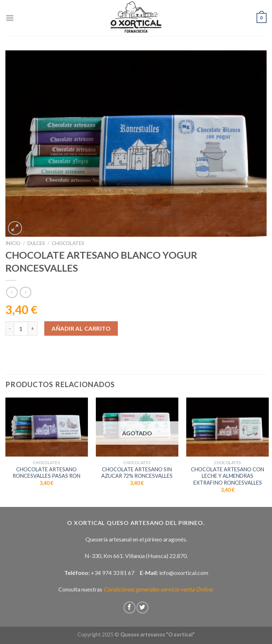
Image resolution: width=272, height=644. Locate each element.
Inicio (13, 243)
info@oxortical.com (184, 573)
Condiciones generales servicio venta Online (158, 589)
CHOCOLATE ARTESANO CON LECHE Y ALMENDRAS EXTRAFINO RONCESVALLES (228, 476)
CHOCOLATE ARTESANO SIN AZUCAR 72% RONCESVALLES (137, 473)
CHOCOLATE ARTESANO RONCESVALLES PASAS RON (46, 473)
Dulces (36, 243)
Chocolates (68, 243)
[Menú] (10, 18)
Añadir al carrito (81, 328)
